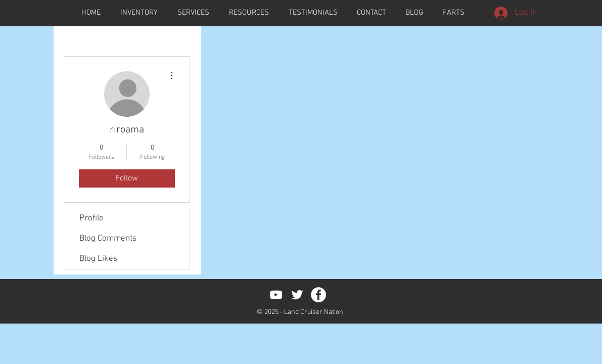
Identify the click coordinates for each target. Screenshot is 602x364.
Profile (91, 218)
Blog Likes (98, 259)
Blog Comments (108, 239)
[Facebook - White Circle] (318, 295)
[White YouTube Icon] (276, 295)
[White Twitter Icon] (297, 295)
